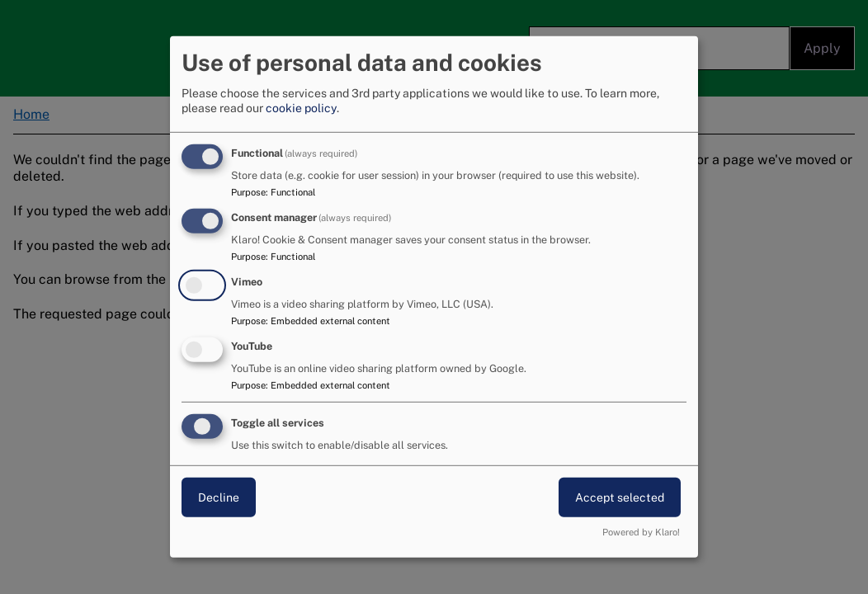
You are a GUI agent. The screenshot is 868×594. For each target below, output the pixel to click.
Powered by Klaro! (641, 532)
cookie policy (301, 108)
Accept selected (620, 497)
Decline (219, 497)
